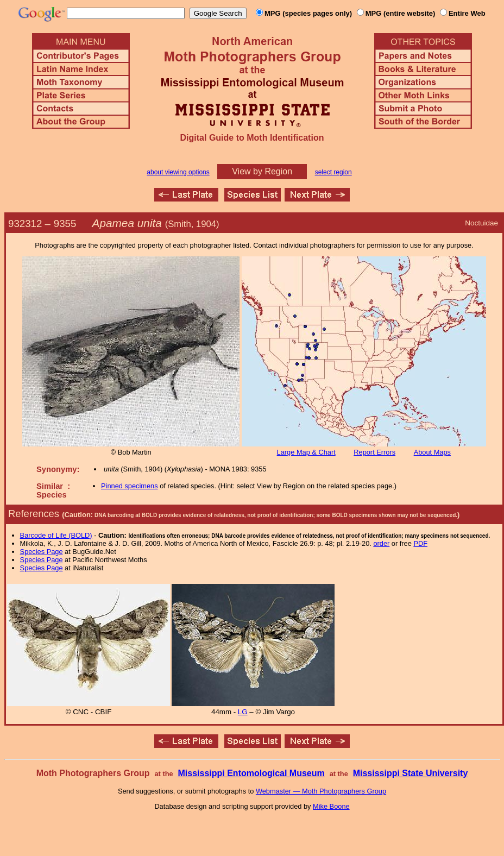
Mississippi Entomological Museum (251, 773)
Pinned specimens (130, 486)
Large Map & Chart (306, 452)
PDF (420, 543)
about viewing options (178, 172)
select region (333, 172)
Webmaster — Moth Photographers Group (321, 791)
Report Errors (374, 452)
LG (243, 712)
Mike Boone (331, 806)
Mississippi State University (411, 773)
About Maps (432, 452)
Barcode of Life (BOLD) (56, 535)
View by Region (262, 171)
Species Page (42, 552)
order (381, 543)
